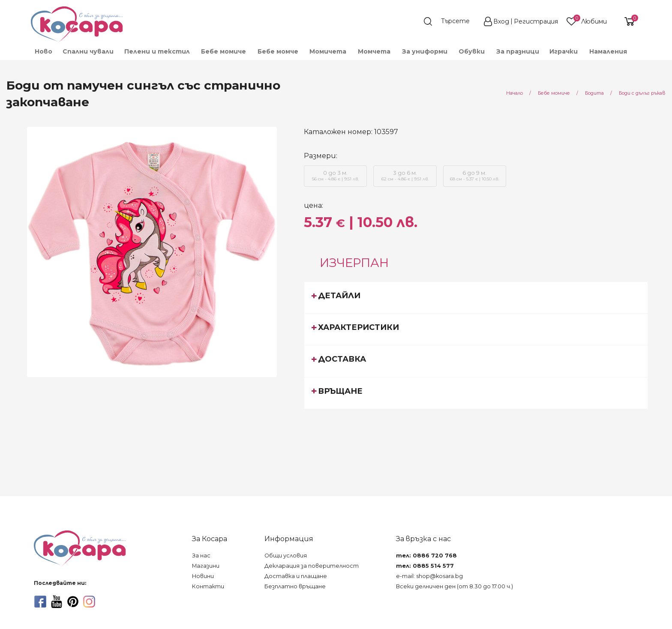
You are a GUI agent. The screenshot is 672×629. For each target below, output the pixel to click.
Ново (43, 51)
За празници (518, 51)
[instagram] (89, 602)
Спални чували (88, 51)
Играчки (564, 51)
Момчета (374, 51)
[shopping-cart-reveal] (626, 21)
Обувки (472, 51)
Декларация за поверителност (312, 566)
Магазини (206, 566)
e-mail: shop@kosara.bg (429, 576)
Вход (501, 21)
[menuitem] (43, 51)
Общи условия (286, 556)
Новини (203, 576)
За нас (201, 556)
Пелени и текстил (157, 51)
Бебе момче (278, 51)
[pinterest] (73, 602)
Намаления (608, 51)
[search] (451, 21)
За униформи (425, 51)
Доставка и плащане (296, 576)
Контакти (208, 586)
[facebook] (40, 602)
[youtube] (57, 602)
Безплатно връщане (295, 586)
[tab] (476, 297)
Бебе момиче (223, 51)
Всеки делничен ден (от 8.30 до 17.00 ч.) (454, 586)
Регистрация (536, 21)
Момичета (328, 51)
